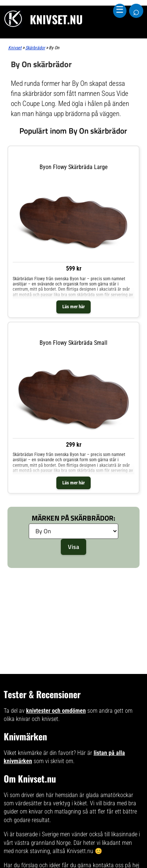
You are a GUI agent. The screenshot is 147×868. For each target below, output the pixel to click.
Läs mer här (73, 307)
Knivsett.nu (80, 851)
